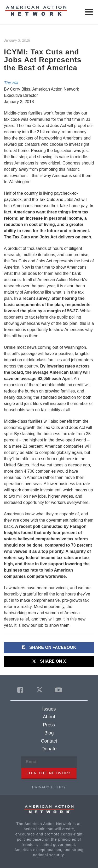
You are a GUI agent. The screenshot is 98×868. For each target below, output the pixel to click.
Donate (49, 749)
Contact (49, 741)
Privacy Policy (49, 787)
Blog (49, 733)
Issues (49, 709)
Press (49, 725)
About (49, 717)
